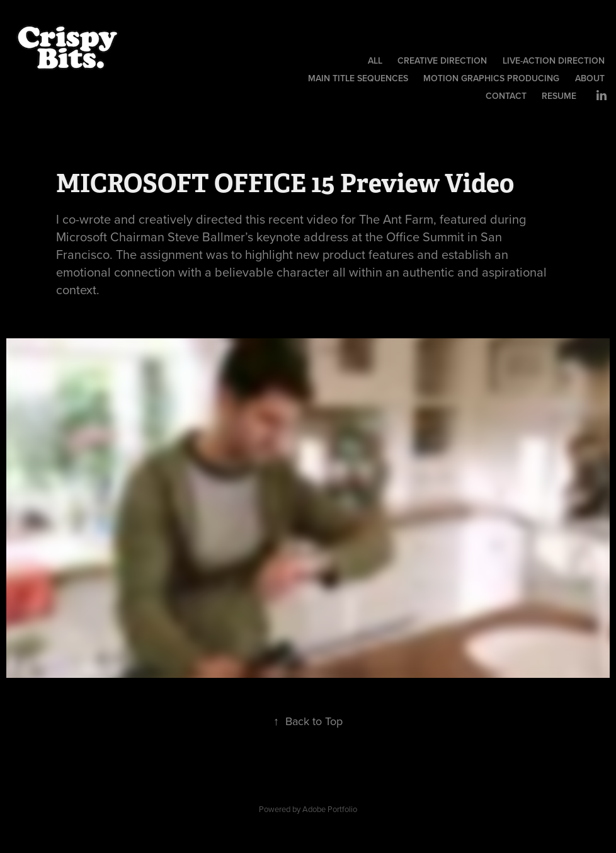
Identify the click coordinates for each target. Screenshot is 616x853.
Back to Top (308, 721)
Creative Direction (442, 60)
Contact (506, 96)
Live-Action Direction (554, 60)
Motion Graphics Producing (491, 78)
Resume (559, 96)
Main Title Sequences (358, 78)
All (375, 60)
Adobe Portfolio (330, 809)
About (590, 78)
